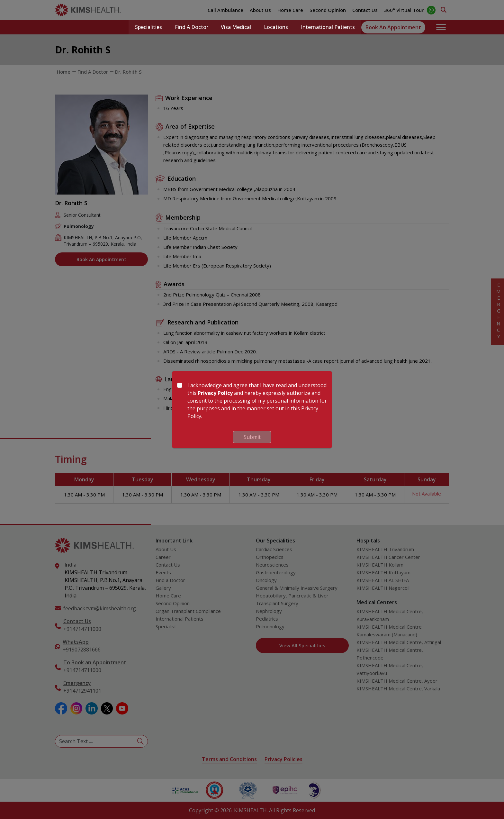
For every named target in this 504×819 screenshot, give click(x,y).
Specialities (148, 27)
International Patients (328, 27)
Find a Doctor (191, 27)
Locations (276, 27)
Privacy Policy (215, 393)
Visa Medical (236, 27)
